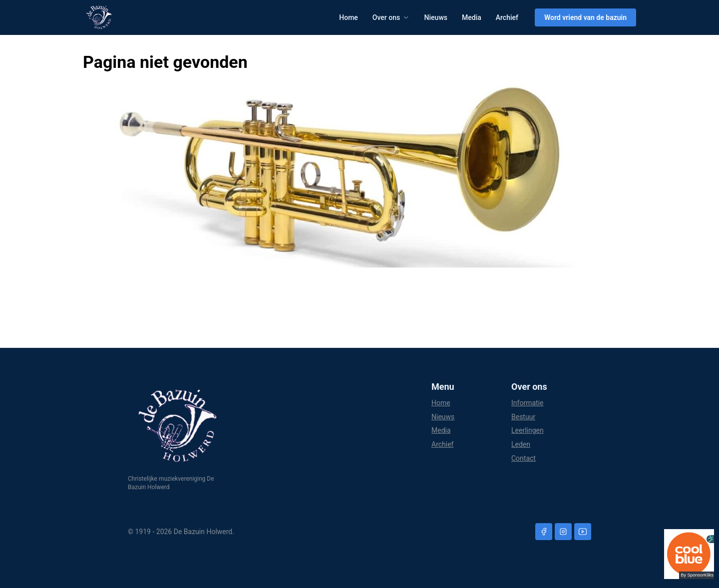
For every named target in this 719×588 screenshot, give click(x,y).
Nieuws (436, 17)
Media (472, 17)
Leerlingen (528, 430)
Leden (521, 444)
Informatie (527, 403)
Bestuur (523, 417)
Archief (507, 17)
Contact (524, 458)
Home (349, 17)
